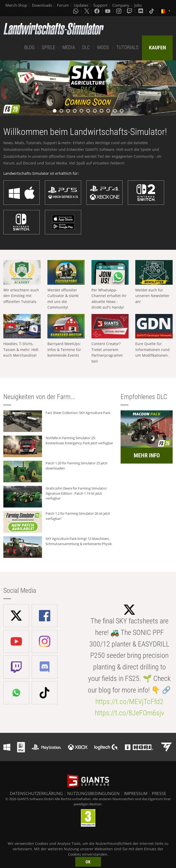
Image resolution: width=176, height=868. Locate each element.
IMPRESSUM (136, 793)
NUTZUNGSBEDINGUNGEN (93, 793)
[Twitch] (130, 11)
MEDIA (69, 47)
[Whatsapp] (76, 11)
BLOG (29, 47)
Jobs (138, 5)
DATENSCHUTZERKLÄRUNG (36, 793)
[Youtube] (108, 11)
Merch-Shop (16, 5)
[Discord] (141, 11)
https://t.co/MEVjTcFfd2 (129, 702)
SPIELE (48, 47)
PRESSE (159, 793)
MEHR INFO (147, 455)
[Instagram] (119, 11)
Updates (81, 5)
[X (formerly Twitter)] (87, 11)
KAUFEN (157, 48)
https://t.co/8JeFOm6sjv (129, 713)
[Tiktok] (152, 11)
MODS (103, 47)
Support (100, 5)
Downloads (42, 5)
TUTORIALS (127, 47)
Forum (63, 5)
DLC (86, 47)
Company (121, 5)
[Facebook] (97, 11)
